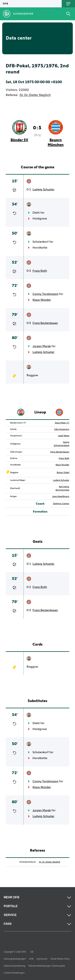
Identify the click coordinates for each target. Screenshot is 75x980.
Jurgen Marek (42, 346)
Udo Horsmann (62, 429)
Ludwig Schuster (44, 189)
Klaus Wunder (42, 300)
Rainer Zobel (63, 473)
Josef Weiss (64, 436)
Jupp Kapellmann (61, 497)
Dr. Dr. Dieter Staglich (35, 95)
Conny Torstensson (45, 294)
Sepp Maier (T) (62, 423)
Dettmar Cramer (61, 504)
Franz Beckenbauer (45, 323)
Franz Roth (40, 271)
